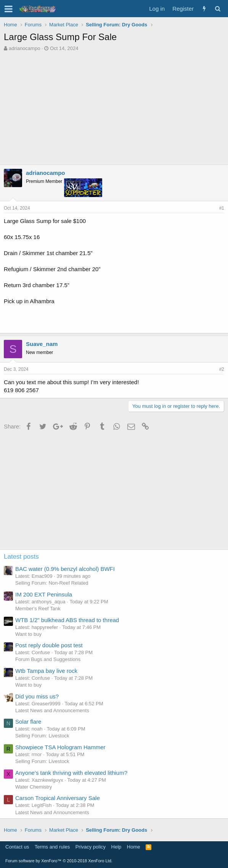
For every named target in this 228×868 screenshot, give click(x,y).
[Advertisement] (116, 109)
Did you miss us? (37, 696)
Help (116, 847)
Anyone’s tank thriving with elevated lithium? (71, 773)
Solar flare (28, 722)
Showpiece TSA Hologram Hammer (60, 747)
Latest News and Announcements (52, 710)
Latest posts (21, 557)
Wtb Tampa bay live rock (46, 671)
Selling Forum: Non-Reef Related (52, 583)
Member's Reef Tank (38, 609)
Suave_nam (42, 344)
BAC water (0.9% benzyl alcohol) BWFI (65, 569)
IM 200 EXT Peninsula (44, 594)
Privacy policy (91, 847)
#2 (222, 369)
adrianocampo (24, 48)
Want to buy (28, 634)
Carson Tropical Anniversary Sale (58, 798)
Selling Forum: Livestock (42, 736)
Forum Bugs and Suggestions (48, 659)
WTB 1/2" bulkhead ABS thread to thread (67, 620)
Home (134, 847)
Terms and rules (52, 847)
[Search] (218, 9)
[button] (9, 9)
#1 (222, 208)
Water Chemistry (34, 787)
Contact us (17, 847)
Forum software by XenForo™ (59, 861)
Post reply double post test (49, 645)
